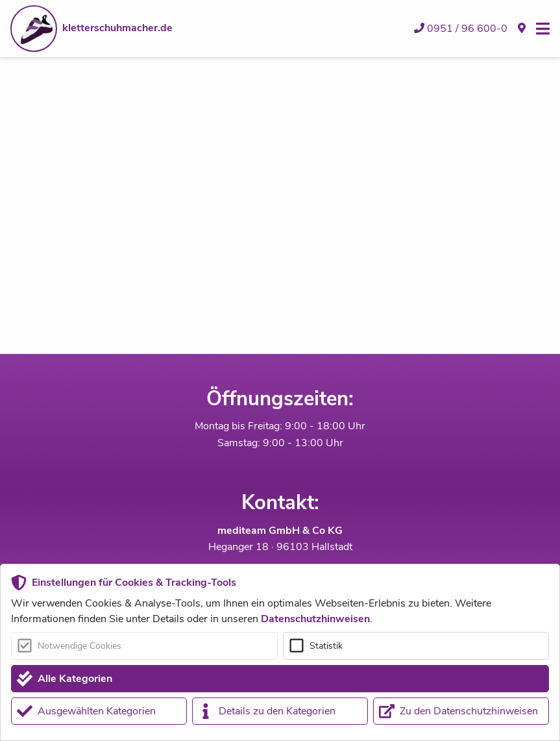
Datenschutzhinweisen (315, 619)
